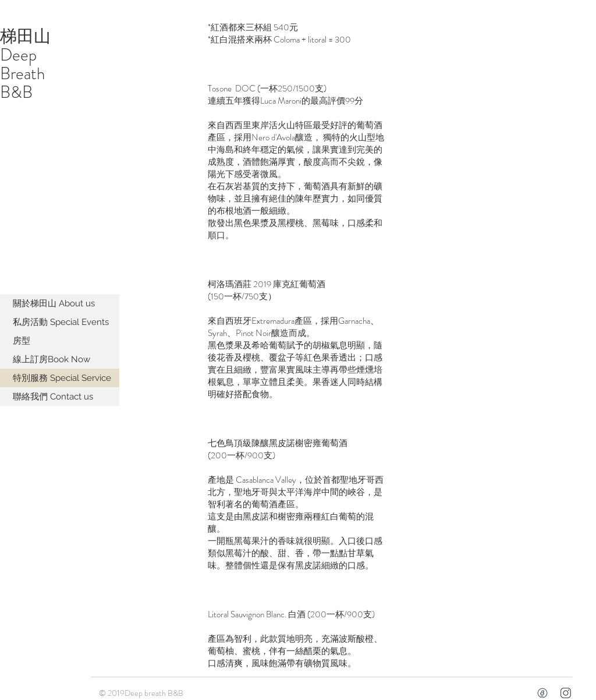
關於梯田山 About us (54, 303)
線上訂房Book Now (52, 359)
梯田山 (25, 36)
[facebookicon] (542, 693)
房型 (22, 341)
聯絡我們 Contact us (53, 397)
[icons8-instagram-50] (566, 693)
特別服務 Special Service (62, 378)
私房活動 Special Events (61, 322)
